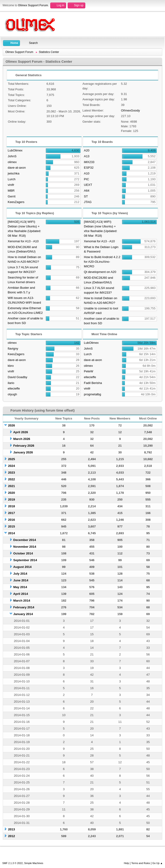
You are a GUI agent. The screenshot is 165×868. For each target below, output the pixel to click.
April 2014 (21, 594)
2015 (12, 526)
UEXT (88, 185)
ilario (11, 383)
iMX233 (89, 162)
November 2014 (25, 547)
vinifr (11, 185)
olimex (12, 162)
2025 (12, 459)
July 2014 (20, 574)
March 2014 (22, 601)
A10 (87, 173)
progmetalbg (92, 394)
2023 (12, 473)
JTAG (88, 202)
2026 (12, 425)
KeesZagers (16, 202)
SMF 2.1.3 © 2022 (13, 863)
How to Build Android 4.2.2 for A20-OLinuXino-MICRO (102, 262)
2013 (12, 829)
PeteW (89, 371)
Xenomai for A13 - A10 (23, 241)
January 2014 (23, 614)
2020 (12, 493)
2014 (12, 533)
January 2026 (23, 452)
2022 (12, 479)
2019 (12, 500)
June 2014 (21, 580)
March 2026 (22, 439)
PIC (86, 179)
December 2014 (25, 540)
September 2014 (25, 560)
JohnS (12, 156)
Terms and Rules (141, 863)
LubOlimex (15, 150)
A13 (87, 156)
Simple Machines (34, 863)
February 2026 (24, 446)
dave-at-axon (17, 168)
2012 (12, 836)
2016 (12, 520)
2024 (12, 466)
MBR (11, 191)
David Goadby (17, 377)
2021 (12, 486)
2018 (12, 506)
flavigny (13, 349)
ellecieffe (14, 388)
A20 (87, 150)
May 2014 (20, 587)
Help (127, 863)
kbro (11, 366)
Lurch (11, 179)
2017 (12, 513)
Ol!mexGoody (130, 110)
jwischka (13, 173)
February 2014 (24, 607)
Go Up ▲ (157, 863)
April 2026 (21, 432)
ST (86, 196)
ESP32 (89, 168)
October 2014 (23, 553)
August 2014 (22, 567)
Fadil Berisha (93, 383)
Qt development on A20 (100, 272)
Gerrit (11, 196)
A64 (87, 191)
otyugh (12, 394)
